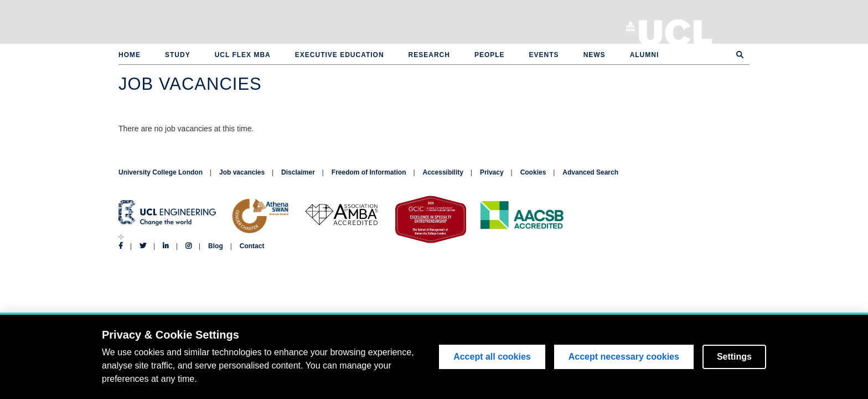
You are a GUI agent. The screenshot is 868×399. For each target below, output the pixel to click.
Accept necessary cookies (624, 357)
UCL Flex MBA (243, 55)
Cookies (533, 172)
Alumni (645, 55)
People (490, 55)
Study (178, 55)
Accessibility (443, 172)
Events (544, 55)
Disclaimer (298, 172)
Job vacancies (242, 172)
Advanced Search (590, 172)
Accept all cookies (492, 357)
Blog (216, 246)
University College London (676, 30)
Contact (252, 246)
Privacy (492, 172)
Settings (734, 357)
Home (130, 55)
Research (429, 55)
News (595, 55)
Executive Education (340, 55)
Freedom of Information (369, 172)
